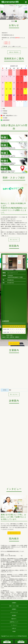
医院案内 (14, 616)
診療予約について (14, 622)
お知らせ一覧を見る (14, 52)
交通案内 (14, 603)
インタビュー (14, 625)
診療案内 (14, 609)
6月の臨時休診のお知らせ (8, 35)
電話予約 (21, 641)
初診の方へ (14, 619)
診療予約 (7, 641)
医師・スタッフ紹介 (14, 606)
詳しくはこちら (14, 240)
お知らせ (14, 628)
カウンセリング (14, 612)
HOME (14, 632)
